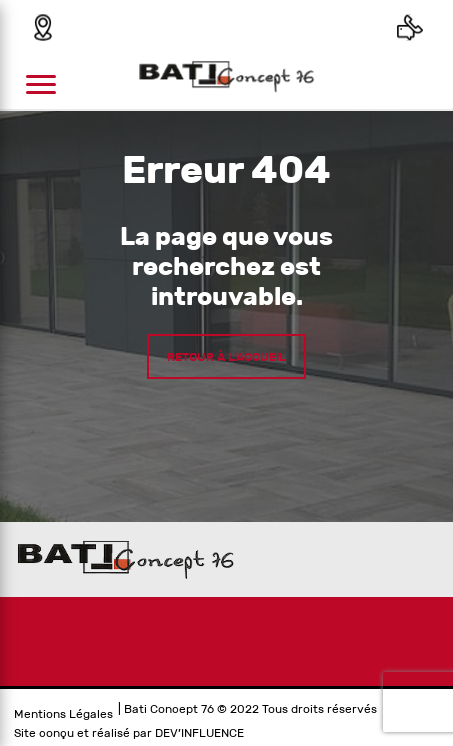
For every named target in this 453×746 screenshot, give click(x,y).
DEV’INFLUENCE (199, 733)
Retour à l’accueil (226, 356)
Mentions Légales (63, 714)
